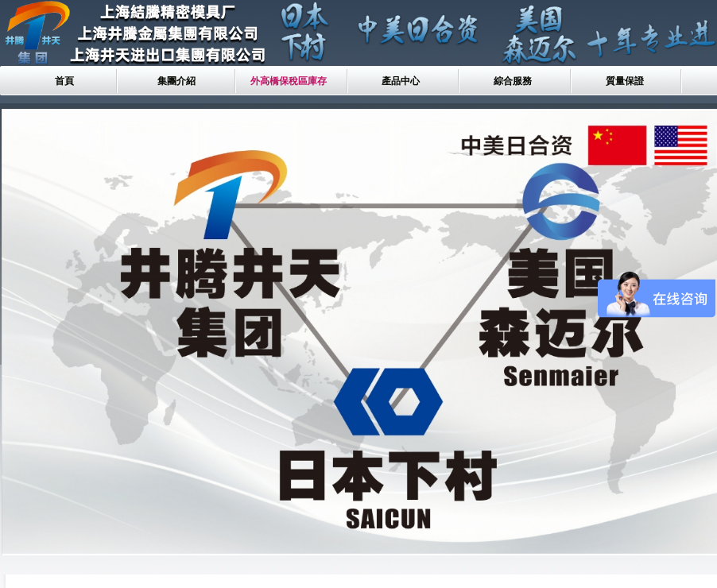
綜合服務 (513, 81)
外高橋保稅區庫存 (289, 81)
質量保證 (625, 81)
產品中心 (401, 81)
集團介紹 (176, 81)
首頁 (64, 81)
